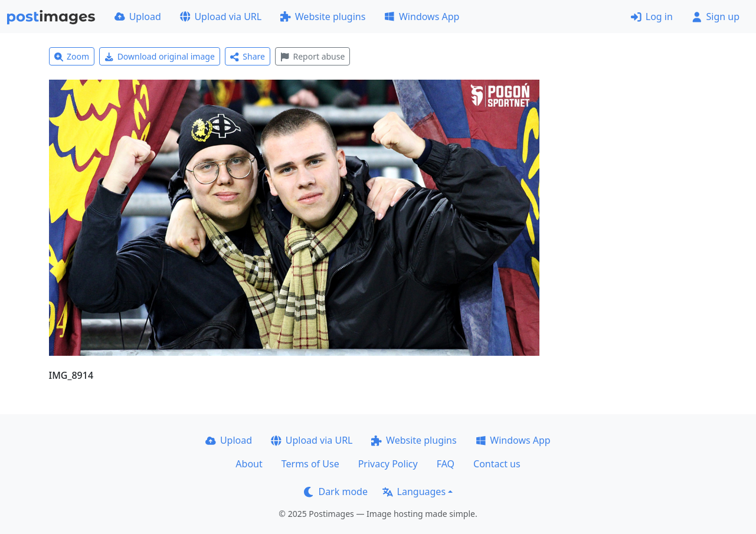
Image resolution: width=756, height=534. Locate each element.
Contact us (497, 464)
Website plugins (323, 17)
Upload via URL (221, 17)
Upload (138, 17)
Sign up (716, 17)
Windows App (422, 17)
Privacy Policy (388, 464)
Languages (414, 492)
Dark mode (336, 492)
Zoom (72, 56)
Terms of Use (310, 464)
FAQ (446, 464)
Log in (652, 17)
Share (248, 56)
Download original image (160, 56)
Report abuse (312, 56)
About (249, 464)
